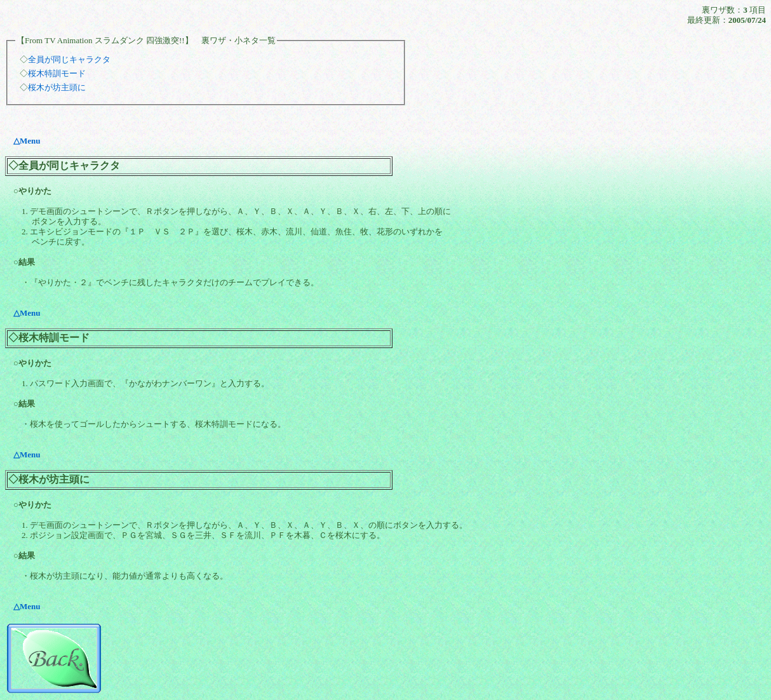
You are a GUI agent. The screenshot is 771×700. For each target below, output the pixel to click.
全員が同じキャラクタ (69, 59)
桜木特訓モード (57, 73)
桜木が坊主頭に (57, 87)
